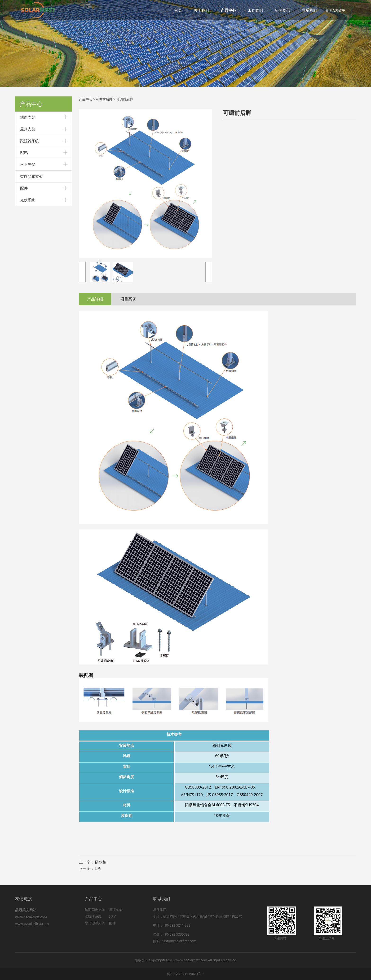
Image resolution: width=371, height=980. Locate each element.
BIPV (24, 153)
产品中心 (228, 10)
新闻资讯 (282, 10)
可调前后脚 (104, 99)
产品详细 (95, 299)
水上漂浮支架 (95, 923)
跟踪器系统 (30, 141)
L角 (98, 868)
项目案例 (128, 299)
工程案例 (255, 10)
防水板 (101, 862)
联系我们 (309, 10)
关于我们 (201, 10)
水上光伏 (28, 165)
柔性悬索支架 (31, 176)
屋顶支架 (28, 129)
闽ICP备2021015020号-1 (186, 974)
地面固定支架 (95, 910)
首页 (178, 10)
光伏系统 (28, 200)
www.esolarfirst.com (32, 917)
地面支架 (28, 117)
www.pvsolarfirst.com (32, 924)
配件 (24, 188)
